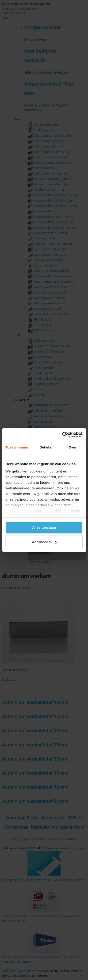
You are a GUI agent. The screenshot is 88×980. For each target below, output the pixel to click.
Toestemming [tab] (17, 447)
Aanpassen (44, 542)
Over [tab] (73, 447)
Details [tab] (45, 447)
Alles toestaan (44, 527)
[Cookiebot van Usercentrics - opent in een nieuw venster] (63, 435)
